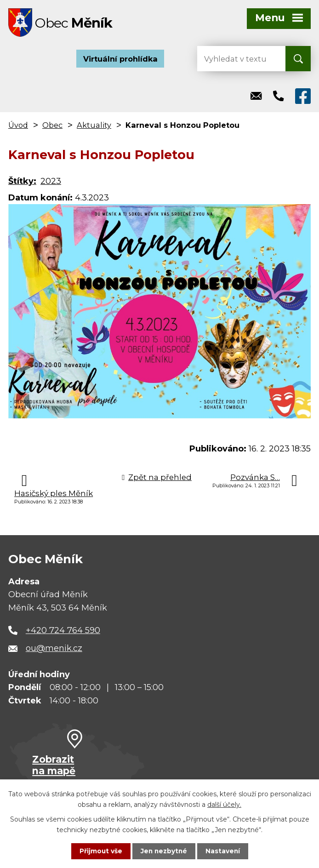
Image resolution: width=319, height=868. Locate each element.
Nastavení (224, 851)
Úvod (18, 126)
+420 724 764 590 (63, 631)
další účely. (224, 804)
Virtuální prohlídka (120, 60)
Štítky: (22, 183)
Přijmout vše (100, 851)
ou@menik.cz (54, 650)
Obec (52, 126)
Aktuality (94, 126)
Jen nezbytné (164, 851)
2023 (51, 183)
